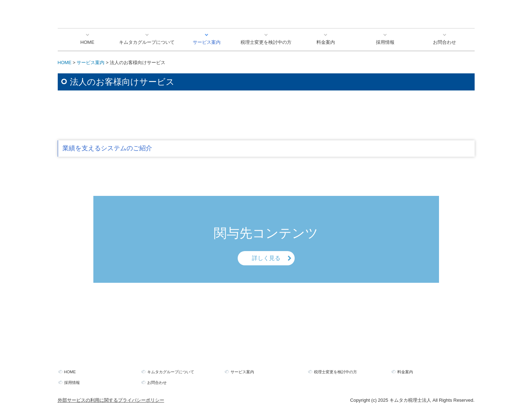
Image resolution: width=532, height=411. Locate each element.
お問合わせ (445, 42)
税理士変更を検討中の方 (266, 42)
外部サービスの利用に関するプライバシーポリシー (111, 400)
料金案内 (326, 42)
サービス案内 (207, 42)
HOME (87, 42)
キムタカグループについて (147, 42)
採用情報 (385, 42)
